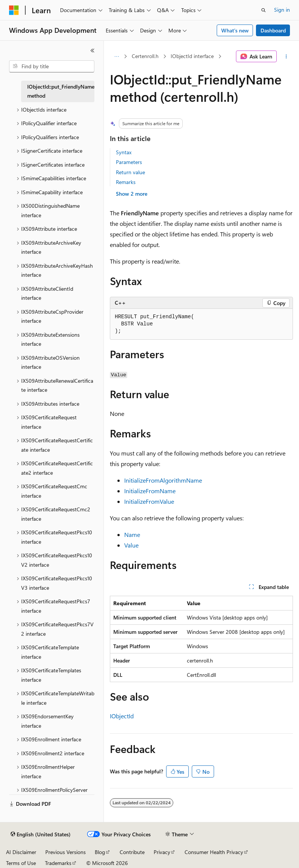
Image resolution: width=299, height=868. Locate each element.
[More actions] (286, 57)
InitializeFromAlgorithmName (163, 480)
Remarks (126, 182)
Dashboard (273, 30)
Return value (130, 172)
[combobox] (52, 66)
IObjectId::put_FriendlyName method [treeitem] (61, 91)
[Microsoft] (14, 10)
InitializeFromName (150, 491)
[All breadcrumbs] (116, 57)
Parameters (129, 162)
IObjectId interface (192, 56)
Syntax (124, 152)
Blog (100, 852)
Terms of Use (21, 863)
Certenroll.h (145, 56)
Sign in (282, 10)
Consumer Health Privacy (214, 852)
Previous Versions (66, 852)
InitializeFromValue (149, 501)
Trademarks (58, 863)
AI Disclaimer (21, 852)
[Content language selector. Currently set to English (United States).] (41, 834)
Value (131, 545)
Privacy (162, 852)
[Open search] (264, 10)
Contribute (132, 852)
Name (132, 534)
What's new (235, 30)
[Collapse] (92, 51)
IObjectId (122, 716)
